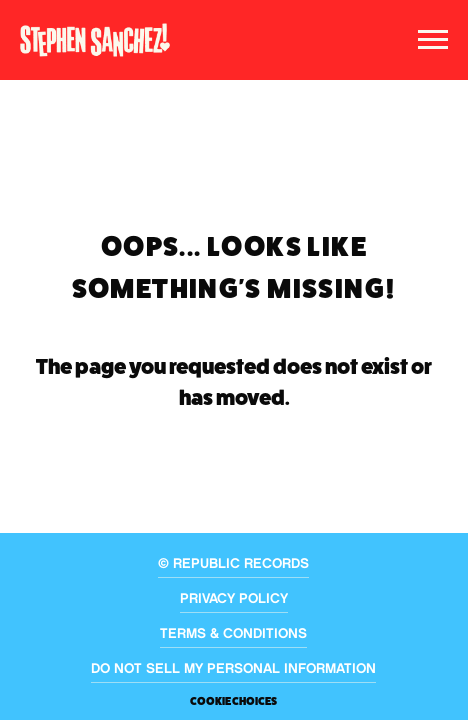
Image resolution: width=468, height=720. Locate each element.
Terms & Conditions (233, 635)
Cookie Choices (233, 701)
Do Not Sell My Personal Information (233, 670)
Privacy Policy (234, 600)
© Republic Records (233, 565)
